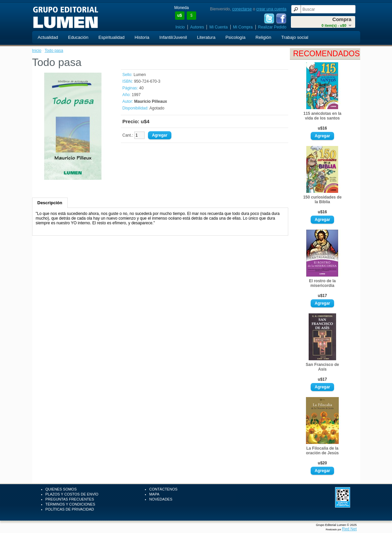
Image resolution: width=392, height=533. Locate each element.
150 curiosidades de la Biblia (323, 200)
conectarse (242, 9)
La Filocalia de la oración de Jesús (322, 451)
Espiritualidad (111, 37)
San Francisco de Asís (322, 367)
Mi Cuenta (218, 27)
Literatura (206, 37)
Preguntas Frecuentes (70, 499)
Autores (197, 27)
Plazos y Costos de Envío (72, 494)
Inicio (180, 27)
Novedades (161, 499)
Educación (78, 37)
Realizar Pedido (272, 27)
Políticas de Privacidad (70, 509)
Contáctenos (163, 489)
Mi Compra (243, 27)
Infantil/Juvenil (173, 37)
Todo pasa (54, 51)
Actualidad (48, 37)
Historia (142, 37)
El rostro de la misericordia (322, 283)
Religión (263, 37)
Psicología (235, 37)
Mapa (154, 494)
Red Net (349, 529)
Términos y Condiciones (70, 504)
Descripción (50, 203)
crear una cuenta (271, 9)
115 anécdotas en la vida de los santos (322, 116)
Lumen (140, 75)
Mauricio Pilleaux (151, 101)
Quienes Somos (61, 489)
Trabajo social (295, 37)
